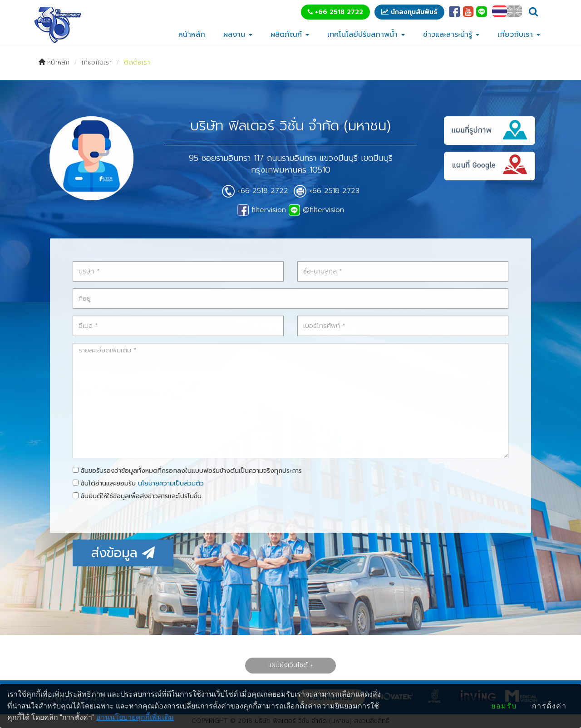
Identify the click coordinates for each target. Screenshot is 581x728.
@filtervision (316, 210)
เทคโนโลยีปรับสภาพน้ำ (366, 35)
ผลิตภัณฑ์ (290, 35)
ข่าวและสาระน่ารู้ (451, 35)
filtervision (262, 210)
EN (515, 11)
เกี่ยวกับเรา (519, 35)
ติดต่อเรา (137, 62)
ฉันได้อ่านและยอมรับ (139, 483)
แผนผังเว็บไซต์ (288, 665)
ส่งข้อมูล (124, 553)
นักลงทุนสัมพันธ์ (409, 12)
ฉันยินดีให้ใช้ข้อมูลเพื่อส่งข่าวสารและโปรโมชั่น (138, 496)
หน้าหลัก (192, 35)
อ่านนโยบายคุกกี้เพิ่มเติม (135, 717)
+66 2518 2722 (335, 12)
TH (500, 11)
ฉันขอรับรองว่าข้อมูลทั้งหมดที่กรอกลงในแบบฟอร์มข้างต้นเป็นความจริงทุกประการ (188, 471)
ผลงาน (238, 35)
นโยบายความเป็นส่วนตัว (171, 483)
